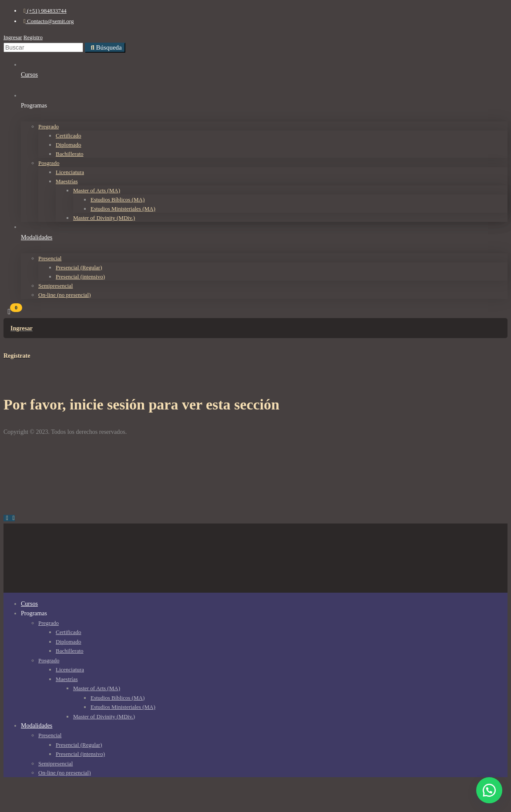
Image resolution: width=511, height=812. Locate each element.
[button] (489, 790)
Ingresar (13, 37)
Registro (33, 37)
